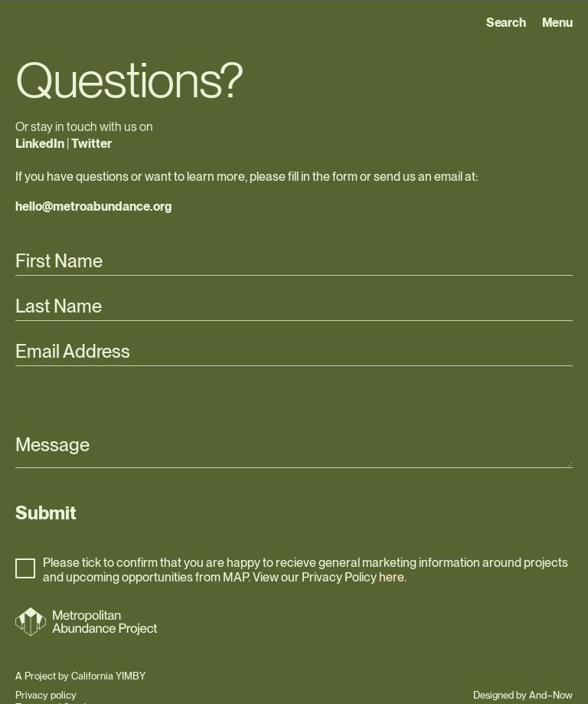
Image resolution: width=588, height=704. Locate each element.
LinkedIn (40, 144)
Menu (557, 23)
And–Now (551, 695)
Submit (46, 513)
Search (506, 23)
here (392, 577)
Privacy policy (46, 695)
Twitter (91, 144)
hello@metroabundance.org (93, 206)
